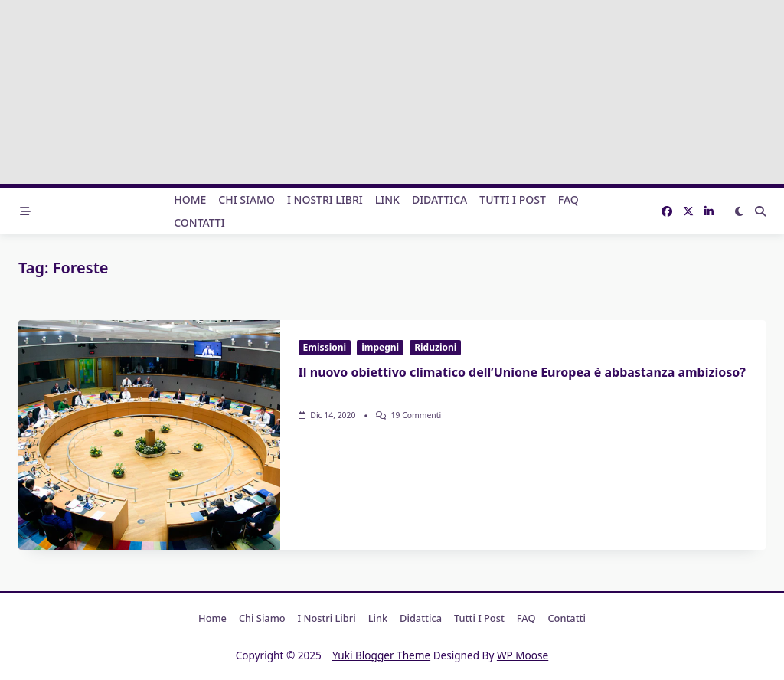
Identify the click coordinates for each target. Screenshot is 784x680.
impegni (380, 347)
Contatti (199, 222)
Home (190, 199)
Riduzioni (435, 347)
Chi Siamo (247, 199)
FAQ (568, 199)
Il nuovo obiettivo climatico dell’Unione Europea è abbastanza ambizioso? (522, 372)
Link (387, 199)
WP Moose (523, 655)
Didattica (439, 199)
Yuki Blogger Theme (381, 655)
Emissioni (325, 347)
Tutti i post (513, 199)
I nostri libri (325, 199)
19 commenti (416, 415)
